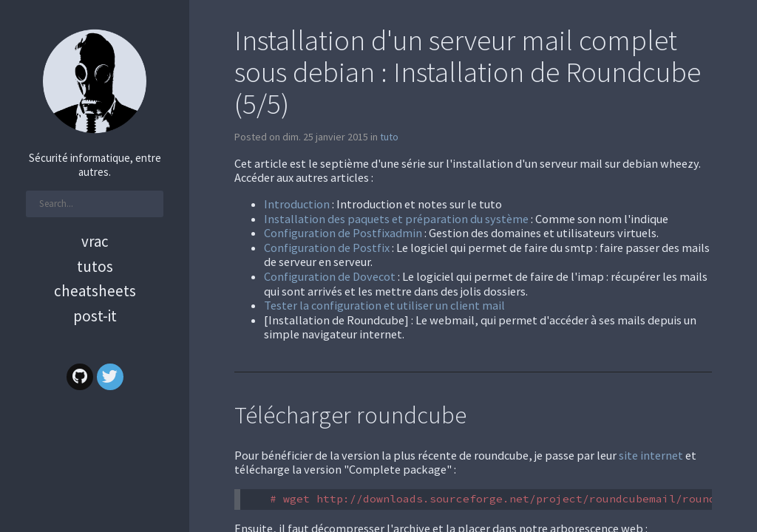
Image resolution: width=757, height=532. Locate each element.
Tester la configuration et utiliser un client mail (384, 305)
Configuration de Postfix (327, 248)
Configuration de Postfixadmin (343, 233)
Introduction (297, 204)
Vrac (95, 241)
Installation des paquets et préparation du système (396, 219)
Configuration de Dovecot (330, 276)
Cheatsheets (95, 291)
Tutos (95, 266)
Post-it (95, 316)
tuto (389, 137)
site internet (651, 455)
